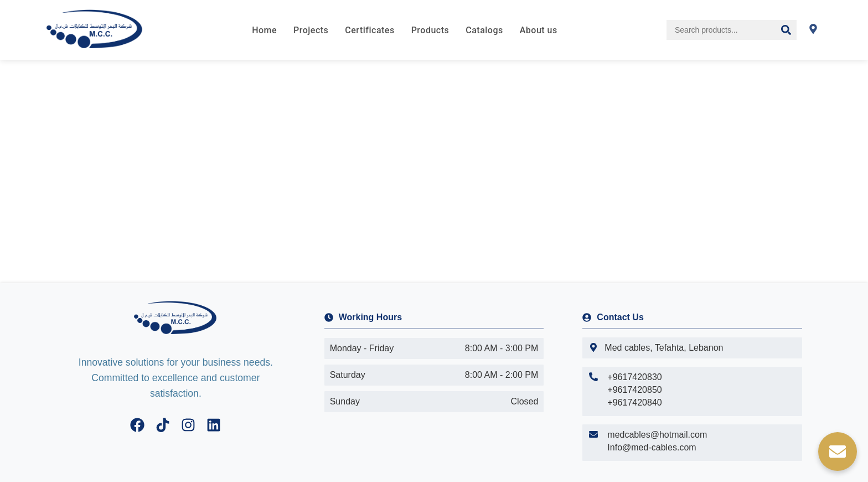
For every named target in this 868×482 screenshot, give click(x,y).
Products (430, 30)
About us (539, 30)
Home (264, 30)
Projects (311, 30)
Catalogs (484, 30)
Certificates (370, 30)
